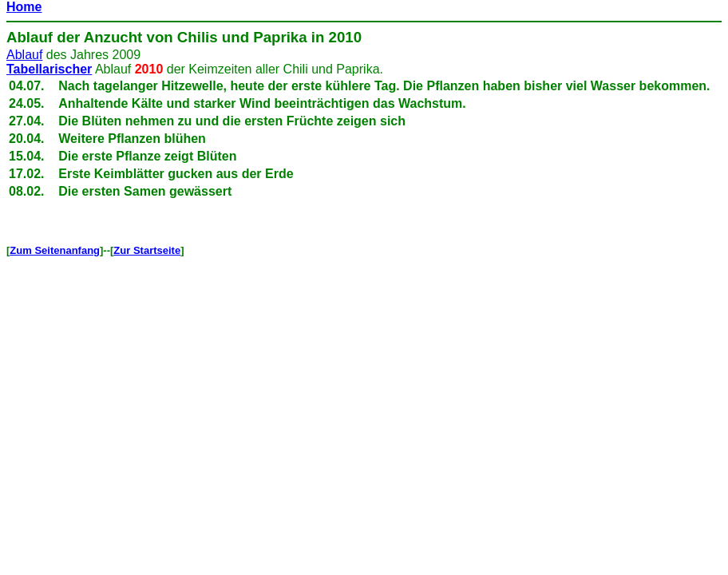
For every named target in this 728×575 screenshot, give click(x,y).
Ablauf (30, 37)
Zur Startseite (147, 250)
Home (24, 7)
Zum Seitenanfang (55, 250)
